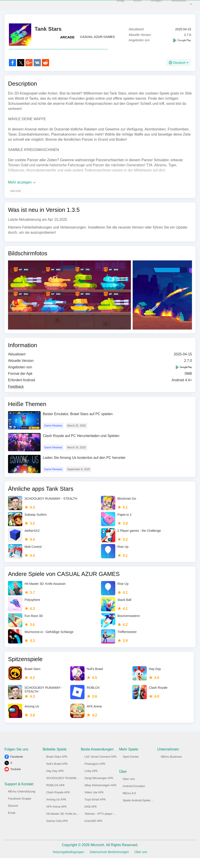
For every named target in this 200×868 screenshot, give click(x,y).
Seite (131, 5)
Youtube (15, 779)
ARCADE (67, 37)
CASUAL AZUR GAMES (97, 37)
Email (12, 823)
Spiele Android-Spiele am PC (141, 810)
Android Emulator (134, 796)
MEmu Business (171, 766)
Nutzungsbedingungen (68, 862)
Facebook (17, 766)
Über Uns (129, 789)
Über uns (141, 862)
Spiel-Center (131, 766)
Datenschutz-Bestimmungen (109, 862)
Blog (114, 5)
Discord (13, 815)
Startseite (173, 5)
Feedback (16, 396)
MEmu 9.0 (129, 803)
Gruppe (151, 5)
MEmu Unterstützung (22, 801)
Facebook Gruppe (20, 808)
